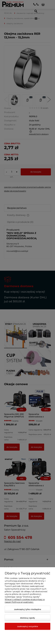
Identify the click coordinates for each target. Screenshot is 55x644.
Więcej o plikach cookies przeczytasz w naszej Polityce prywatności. (25, 601)
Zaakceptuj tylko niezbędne (28, 609)
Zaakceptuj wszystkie (28, 626)
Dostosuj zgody (27, 618)
